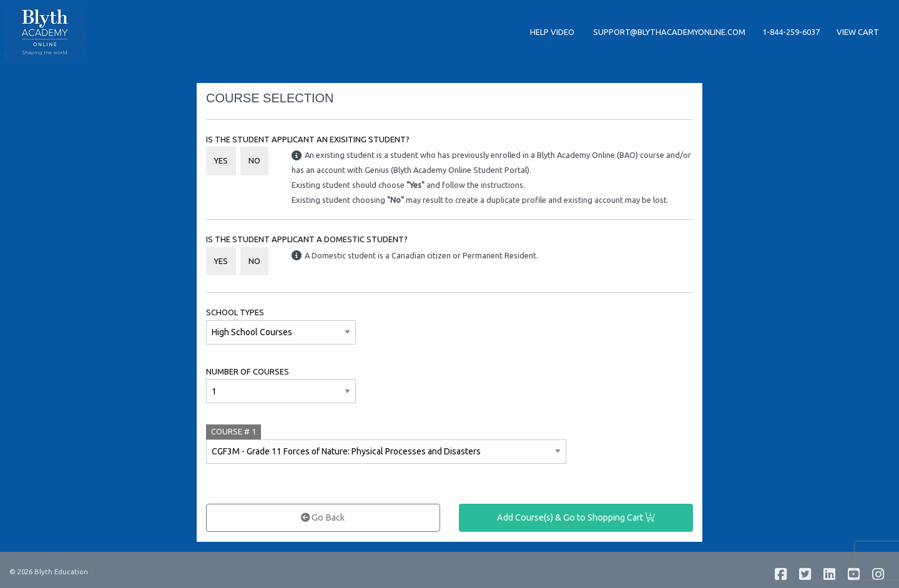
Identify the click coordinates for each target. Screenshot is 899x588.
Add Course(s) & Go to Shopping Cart (576, 517)
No (254, 160)
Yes (221, 160)
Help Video (553, 32)
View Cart (858, 32)
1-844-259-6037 (791, 32)
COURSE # (233, 431)
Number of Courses (248, 371)
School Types (235, 312)
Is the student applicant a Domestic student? (307, 239)
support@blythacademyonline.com (669, 32)
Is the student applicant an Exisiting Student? (308, 139)
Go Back (323, 517)
